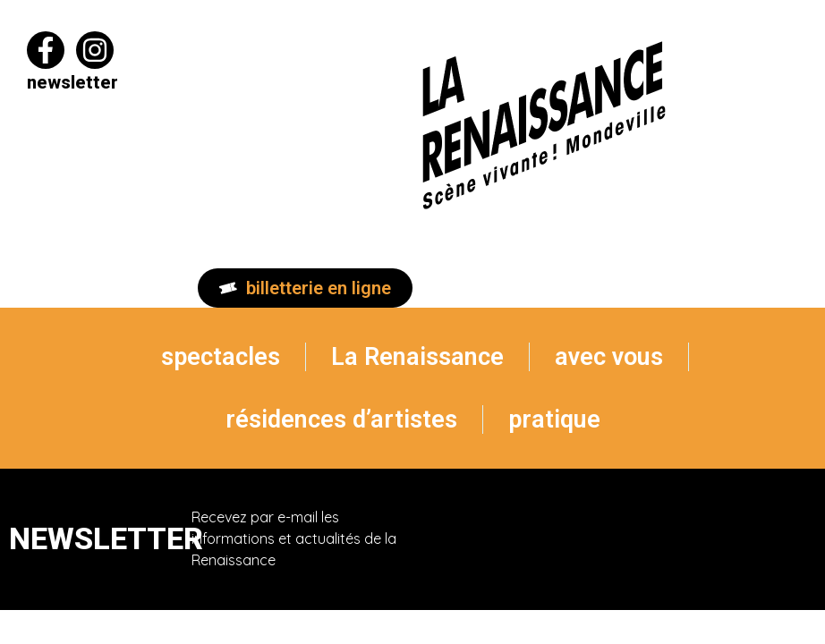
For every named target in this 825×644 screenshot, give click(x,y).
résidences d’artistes (341, 419)
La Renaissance (417, 357)
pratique (554, 419)
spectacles (221, 357)
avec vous (609, 357)
